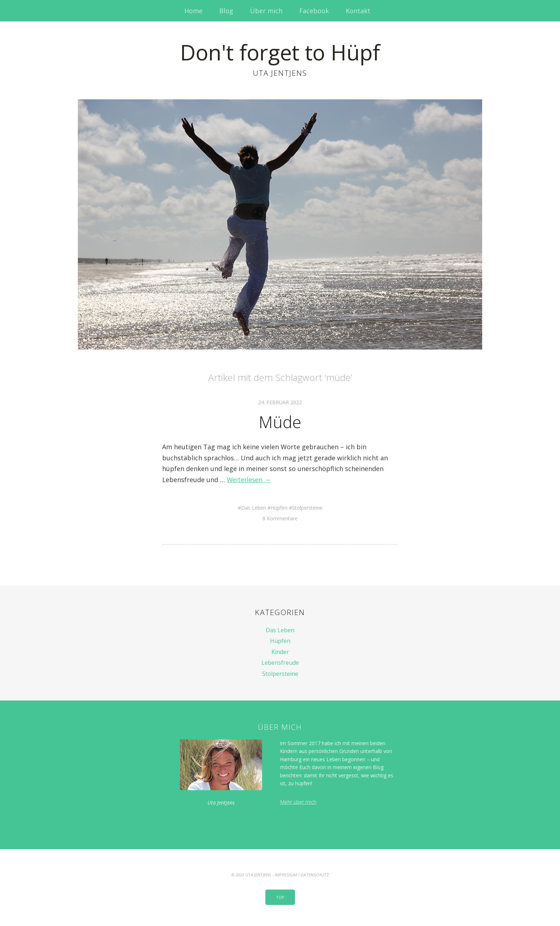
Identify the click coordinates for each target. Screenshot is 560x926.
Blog (226, 11)
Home (193, 11)
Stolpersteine (307, 507)
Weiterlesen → (249, 479)
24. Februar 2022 (280, 402)
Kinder (280, 652)
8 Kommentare (280, 518)
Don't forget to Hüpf (280, 52)
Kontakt (358, 11)
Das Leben (254, 507)
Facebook (314, 11)
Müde (280, 422)
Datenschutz (315, 874)
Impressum (286, 874)
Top (280, 897)
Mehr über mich (298, 801)
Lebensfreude (280, 662)
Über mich (266, 11)
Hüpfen (279, 507)
